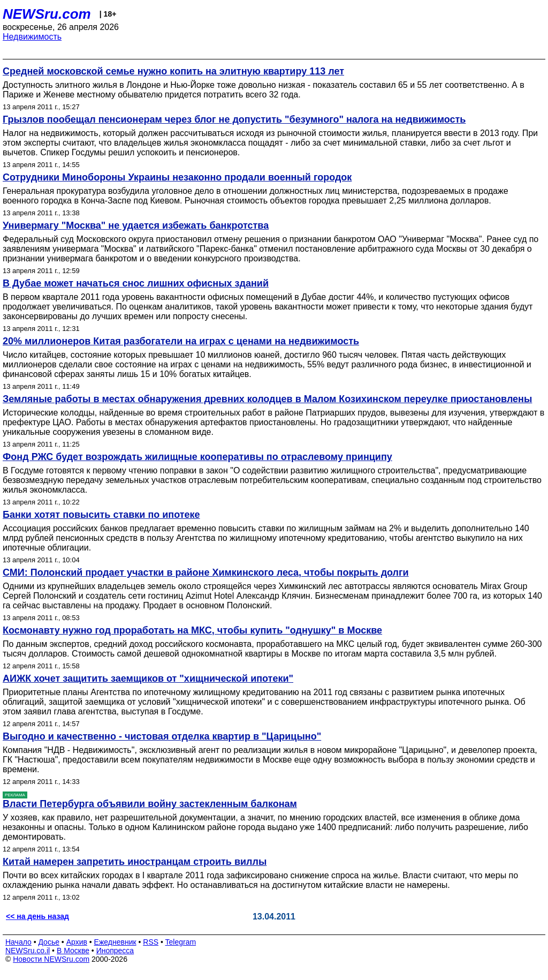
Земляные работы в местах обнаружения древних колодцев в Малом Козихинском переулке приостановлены (267, 399)
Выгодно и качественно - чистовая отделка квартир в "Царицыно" (162, 736)
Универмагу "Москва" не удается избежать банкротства (136, 225)
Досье (49, 942)
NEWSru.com (47, 14)
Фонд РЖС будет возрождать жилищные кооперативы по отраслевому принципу (197, 457)
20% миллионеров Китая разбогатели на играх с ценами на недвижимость (181, 341)
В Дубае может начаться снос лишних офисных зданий (136, 283)
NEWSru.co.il (28, 951)
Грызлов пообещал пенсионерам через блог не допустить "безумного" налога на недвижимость (234, 119)
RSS (151, 942)
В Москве (73, 951)
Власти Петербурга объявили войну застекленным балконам (150, 804)
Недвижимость (32, 37)
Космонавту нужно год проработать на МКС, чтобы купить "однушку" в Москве (192, 630)
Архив (77, 942)
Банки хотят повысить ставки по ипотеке (101, 515)
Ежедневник (115, 942)
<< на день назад (37, 916)
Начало (18, 942)
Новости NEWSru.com (51, 959)
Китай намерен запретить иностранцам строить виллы (135, 862)
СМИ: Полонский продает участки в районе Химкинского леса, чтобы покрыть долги (206, 572)
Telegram (181, 942)
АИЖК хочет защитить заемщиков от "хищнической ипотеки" (148, 679)
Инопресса (115, 951)
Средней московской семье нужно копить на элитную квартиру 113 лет (173, 71)
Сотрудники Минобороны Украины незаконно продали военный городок (177, 177)
